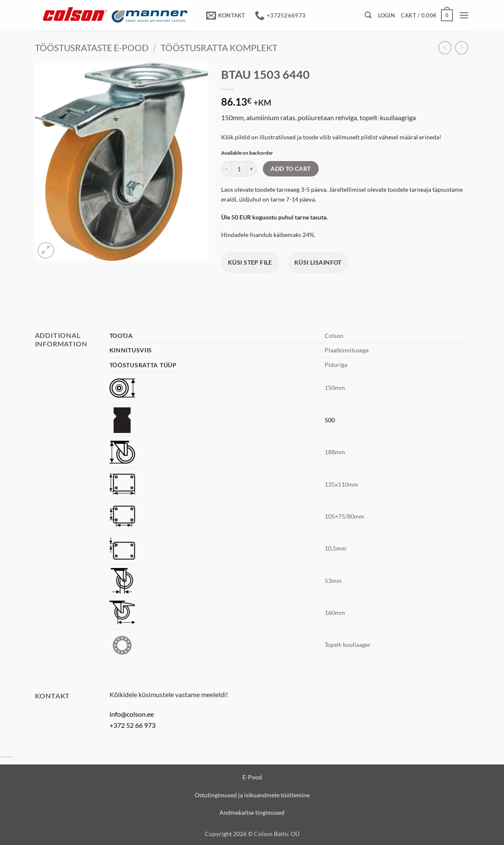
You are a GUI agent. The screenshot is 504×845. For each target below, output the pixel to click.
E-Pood (252, 777)
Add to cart (291, 169)
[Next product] (445, 48)
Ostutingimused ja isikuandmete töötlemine (252, 795)
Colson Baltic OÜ (277, 834)
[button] (368, 15)
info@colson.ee (132, 714)
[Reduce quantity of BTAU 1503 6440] (226, 169)
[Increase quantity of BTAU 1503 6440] (252, 169)
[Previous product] (462, 48)
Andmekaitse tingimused (252, 812)
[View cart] (427, 15)
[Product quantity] (239, 169)
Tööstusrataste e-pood (92, 48)
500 (330, 420)
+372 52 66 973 (132, 725)
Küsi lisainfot (318, 262)
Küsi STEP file (250, 262)
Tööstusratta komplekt (219, 48)
